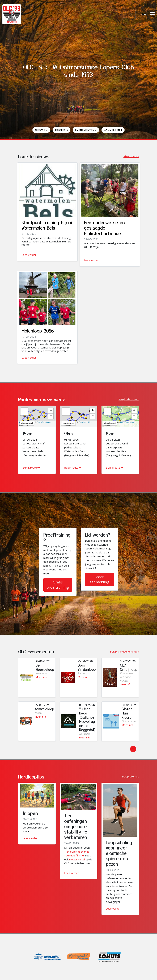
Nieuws (41, 130)
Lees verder (29, 255)
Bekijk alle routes (129, 399)
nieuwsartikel (77, 859)
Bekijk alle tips (131, 776)
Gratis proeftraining (58, 585)
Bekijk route (31, 468)
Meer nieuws (131, 156)
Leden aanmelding (99, 579)
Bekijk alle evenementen (124, 651)
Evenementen (86, 130)
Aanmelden (113, 130)
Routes (61, 130)
